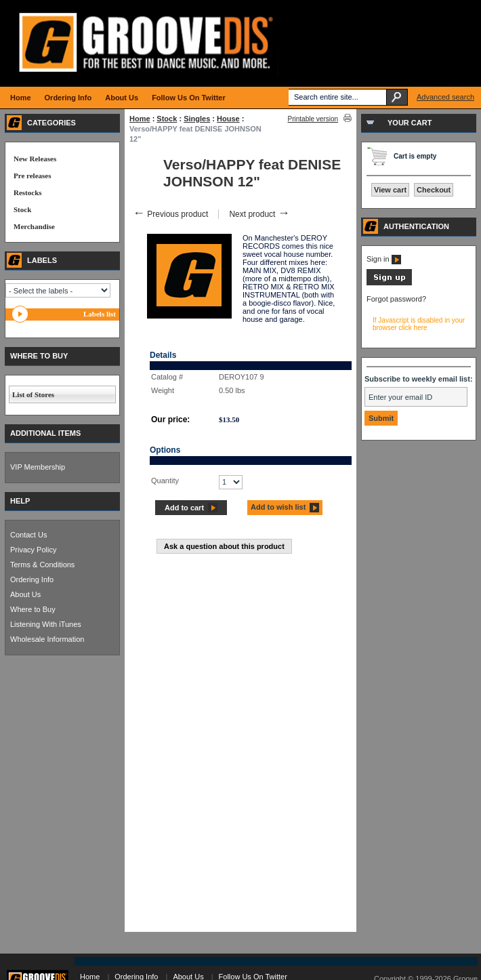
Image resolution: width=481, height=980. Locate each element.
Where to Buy (33, 609)
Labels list (100, 314)
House (228, 119)
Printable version (313, 119)
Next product (259, 214)
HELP (20, 501)
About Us (25, 594)
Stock (167, 119)
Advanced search (445, 97)
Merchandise (34, 226)
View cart (390, 190)
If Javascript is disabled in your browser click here (419, 324)
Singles (197, 119)
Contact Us (28, 535)
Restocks (28, 192)
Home (140, 119)
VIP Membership (38, 467)
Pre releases (32, 176)
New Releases (35, 159)
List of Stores (33, 394)
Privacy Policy (33, 550)
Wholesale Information (47, 639)
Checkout (434, 190)
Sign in (384, 259)
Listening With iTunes (46, 624)
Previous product (170, 214)
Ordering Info (32, 579)
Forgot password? (396, 299)
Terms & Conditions (42, 565)
